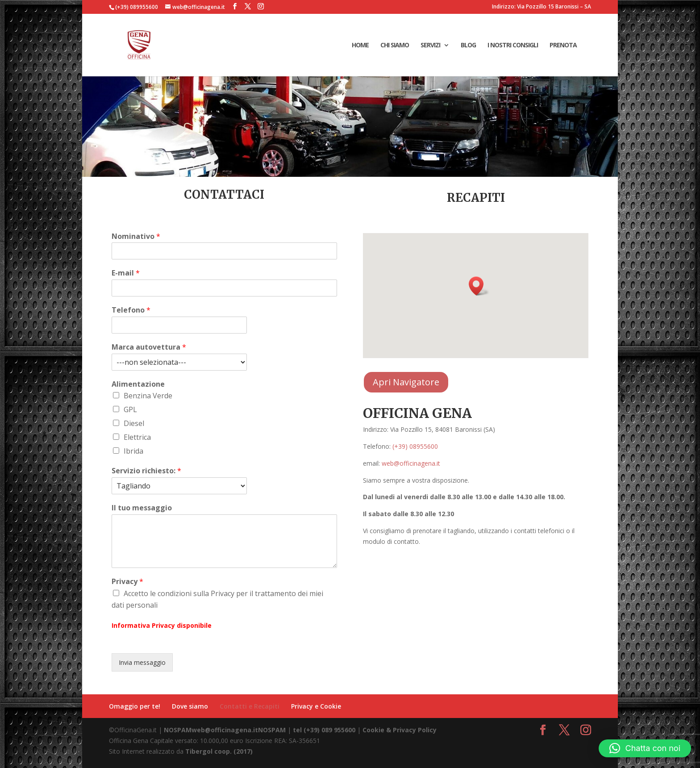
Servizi (430, 46)
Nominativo (136, 236)
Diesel (134, 423)
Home (360, 46)
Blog (468, 46)
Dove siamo (190, 706)
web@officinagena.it (411, 463)
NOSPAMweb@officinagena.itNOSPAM (225, 730)
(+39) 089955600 (137, 7)
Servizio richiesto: (146, 471)
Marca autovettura (149, 347)
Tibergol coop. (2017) (219, 751)
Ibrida (133, 451)
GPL (130, 409)
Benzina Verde (148, 396)
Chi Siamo (395, 46)
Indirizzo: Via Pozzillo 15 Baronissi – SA (542, 7)
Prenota (563, 46)
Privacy (127, 582)
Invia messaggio (142, 662)
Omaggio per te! (135, 706)
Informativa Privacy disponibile (162, 625)
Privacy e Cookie (316, 706)
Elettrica (137, 437)
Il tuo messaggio (142, 508)
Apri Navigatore (406, 382)
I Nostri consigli (513, 46)
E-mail (126, 273)
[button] (479, 286)
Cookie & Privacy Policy (400, 730)
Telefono (131, 310)
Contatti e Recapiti (250, 706)
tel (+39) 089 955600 (324, 730)
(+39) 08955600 (415, 446)
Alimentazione (138, 384)
